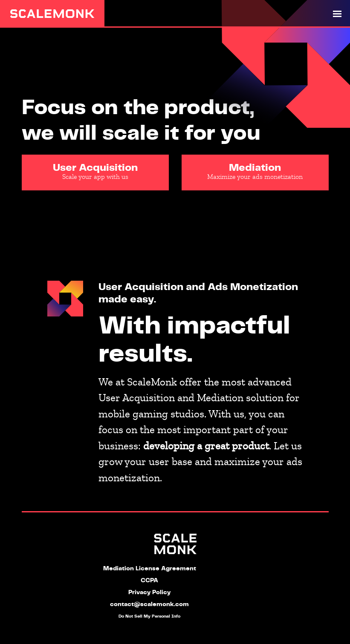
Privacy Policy (149, 592)
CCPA (149, 581)
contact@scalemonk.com (149, 604)
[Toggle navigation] (337, 14)
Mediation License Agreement (150, 569)
